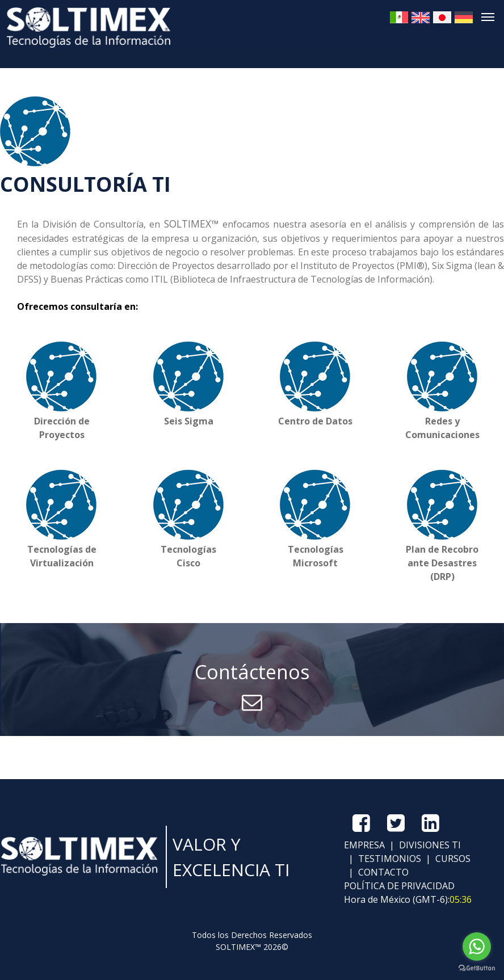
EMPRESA (364, 845)
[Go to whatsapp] (477, 947)
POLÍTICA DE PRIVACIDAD (399, 886)
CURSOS (452, 859)
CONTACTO (382, 872)
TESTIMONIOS (388, 859)
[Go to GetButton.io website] (477, 968)
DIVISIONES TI (429, 845)
